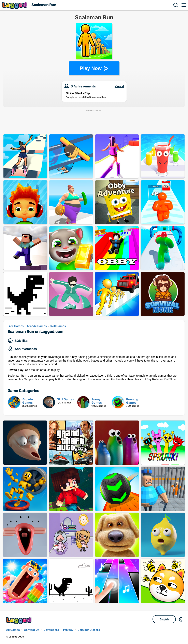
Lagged (15, 5)
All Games (13, 630)
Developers (51, 630)
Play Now (91, 68)
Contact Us (32, 630)
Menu (184, 5)
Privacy (68, 630)
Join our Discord (89, 630)
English (164, 619)
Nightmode (181, 619)
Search (176, 5)
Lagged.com (19, 620)
